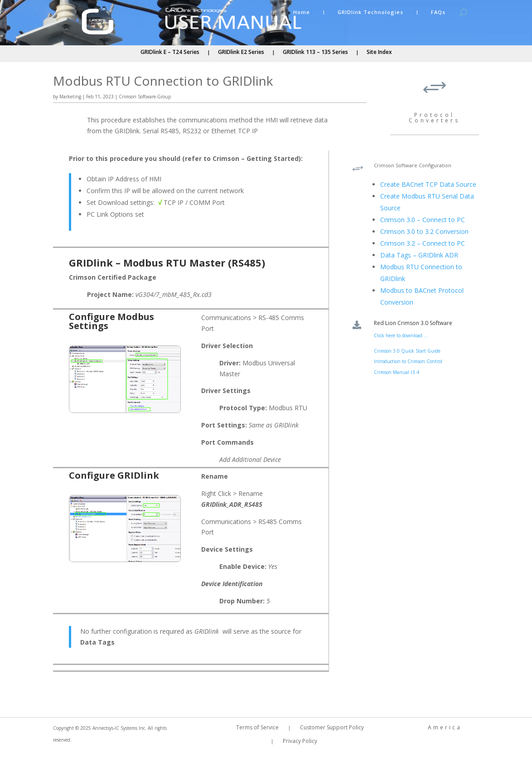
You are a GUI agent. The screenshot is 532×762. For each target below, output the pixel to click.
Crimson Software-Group (145, 97)
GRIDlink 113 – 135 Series (315, 52)
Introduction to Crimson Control (408, 361)
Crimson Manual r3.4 (397, 372)
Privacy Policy (300, 741)
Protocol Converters (434, 118)
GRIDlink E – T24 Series (170, 52)
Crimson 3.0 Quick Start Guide (407, 351)
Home (302, 12)
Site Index (379, 52)
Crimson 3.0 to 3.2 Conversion (424, 231)
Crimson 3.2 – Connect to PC (423, 243)
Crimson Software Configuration (413, 165)
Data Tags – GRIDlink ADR (419, 255)
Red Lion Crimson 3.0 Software (413, 323)
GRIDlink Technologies (370, 12)
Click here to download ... (401, 335)
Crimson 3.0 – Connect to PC (423, 220)
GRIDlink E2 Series (241, 52)
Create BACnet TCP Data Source (428, 184)
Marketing (70, 97)
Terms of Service (257, 728)
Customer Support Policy (332, 728)
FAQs (438, 12)
